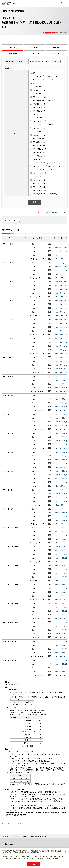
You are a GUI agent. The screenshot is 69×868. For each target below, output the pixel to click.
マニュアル (34, 48)
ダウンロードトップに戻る (13, 824)
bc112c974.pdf (61, 543)
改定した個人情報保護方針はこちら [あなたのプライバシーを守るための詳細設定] (30, 853)
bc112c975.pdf (61, 448)
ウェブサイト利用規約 (51, 859)
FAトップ (5, 836)
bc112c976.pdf (61, 600)
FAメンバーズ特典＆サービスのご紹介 (54, 212)
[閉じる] (66, 851)
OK (34, 864)
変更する (56, 61)
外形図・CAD (12, 53)
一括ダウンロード (12, 220)
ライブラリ (56, 53)
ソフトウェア (34, 53)
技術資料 (56, 48)
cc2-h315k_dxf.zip (62, 244)
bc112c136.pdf (61, 259)
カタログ (12, 48)
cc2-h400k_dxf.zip (62, 282)
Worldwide (62, 3)
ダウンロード (15, 836)
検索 (34, 202)
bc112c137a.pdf (62, 297)
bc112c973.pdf (61, 391)
